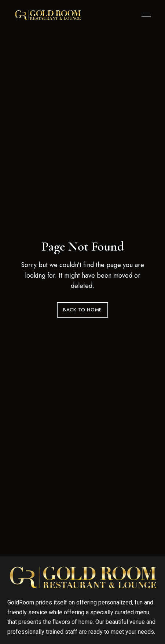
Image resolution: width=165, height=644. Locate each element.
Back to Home (82, 310)
